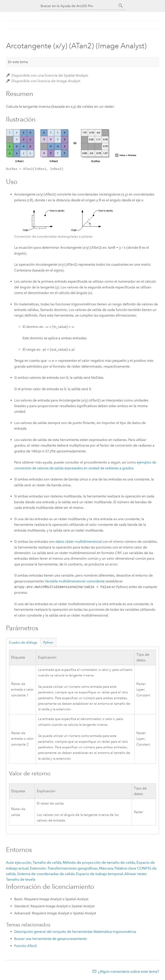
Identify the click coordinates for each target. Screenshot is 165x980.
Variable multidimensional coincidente (75, 581)
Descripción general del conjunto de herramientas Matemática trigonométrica (75, 932)
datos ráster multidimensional (79, 541)
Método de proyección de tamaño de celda (99, 862)
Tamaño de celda (47, 862)
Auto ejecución (19, 862)
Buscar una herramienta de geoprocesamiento (51, 939)
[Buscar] (121, 6)
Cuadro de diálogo (23, 642)
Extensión (38, 868)
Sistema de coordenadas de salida (46, 874)
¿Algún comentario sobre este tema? (128, 971)
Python (48, 642)
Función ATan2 (25, 946)
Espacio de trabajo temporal (99, 874)
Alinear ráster (135, 874)
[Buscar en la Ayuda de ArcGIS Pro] (78, 6)
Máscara (106, 868)
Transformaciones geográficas (73, 868)
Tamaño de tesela (21, 879)
